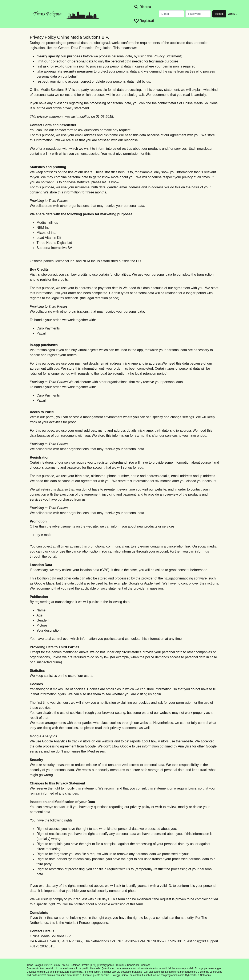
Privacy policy (106, 965)
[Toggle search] (142, 7)
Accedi (219, 14)
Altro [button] (231, 14)
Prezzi (86, 965)
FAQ (94, 965)
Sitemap (76, 965)
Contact (145, 965)
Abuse (65, 965)
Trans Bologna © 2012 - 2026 (43, 965)
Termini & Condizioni (127, 965)
